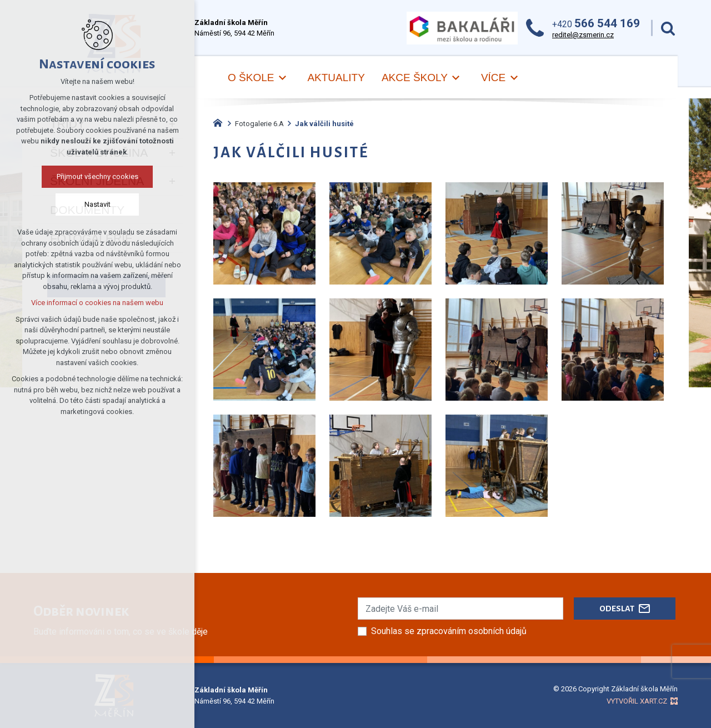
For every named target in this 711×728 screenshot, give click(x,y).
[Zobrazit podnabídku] (282, 78)
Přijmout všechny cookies (97, 176)
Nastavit (97, 204)
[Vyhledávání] (668, 28)
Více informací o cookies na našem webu (97, 303)
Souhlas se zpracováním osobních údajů (449, 631)
